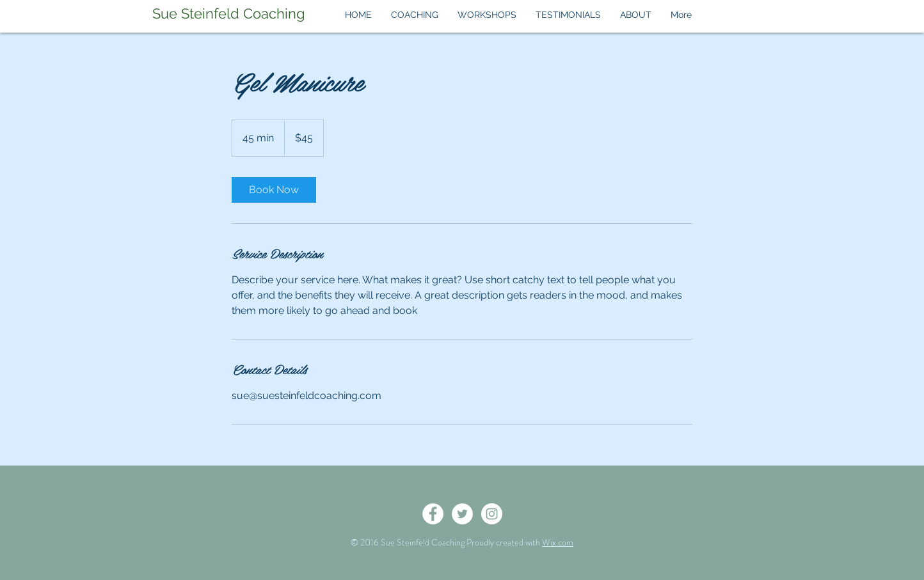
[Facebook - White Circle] (433, 514)
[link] (274, 190)
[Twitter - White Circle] (462, 514)
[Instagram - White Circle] (492, 514)
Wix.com (558, 542)
